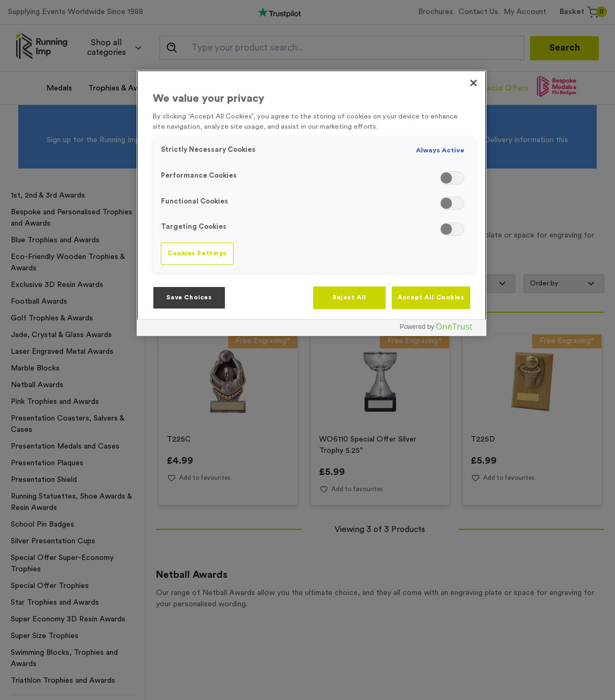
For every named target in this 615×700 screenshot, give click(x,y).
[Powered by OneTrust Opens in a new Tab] (440, 329)
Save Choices (189, 297)
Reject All (349, 297)
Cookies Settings (197, 253)
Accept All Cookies (431, 297)
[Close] (473, 83)
